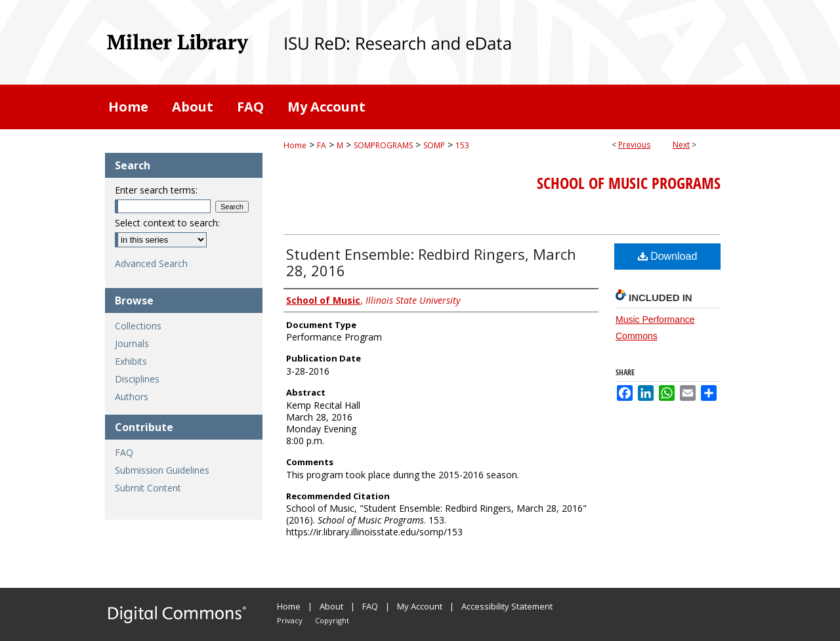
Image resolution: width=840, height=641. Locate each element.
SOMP (434, 145)
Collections (138, 326)
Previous (634, 145)
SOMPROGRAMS (383, 145)
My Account (420, 606)
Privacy (290, 620)
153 (462, 145)
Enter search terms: (156, 190)
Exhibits (131, 361)
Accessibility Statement (507, 606)
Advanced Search (151, 263)
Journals (132, 343)
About (331, 606)
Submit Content (148, 488)
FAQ (124, 452)
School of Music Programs (629, 183)
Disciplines (137, 379)
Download (668, 256)
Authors (132, 397)
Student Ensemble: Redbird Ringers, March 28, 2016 (431, 262)
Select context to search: (167, 223)
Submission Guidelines (162, 470)
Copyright (332, 620)
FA (322, 145)
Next (681, 145)
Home (295, 145)
